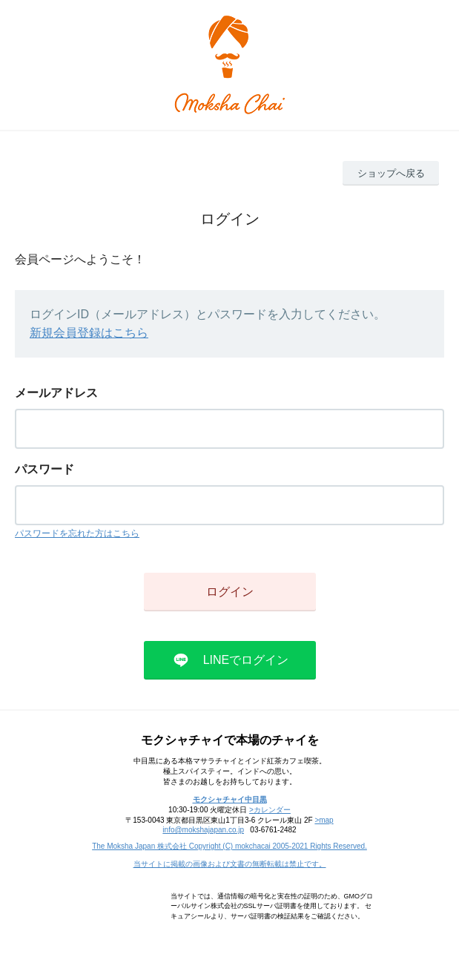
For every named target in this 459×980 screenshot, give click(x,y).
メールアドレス (56, 393)
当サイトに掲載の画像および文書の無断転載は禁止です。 (230, 864)
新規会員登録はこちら (89, 333)
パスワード (44, 469)
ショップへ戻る (391, 173)
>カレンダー (270, 810)
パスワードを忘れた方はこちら (77, 533)
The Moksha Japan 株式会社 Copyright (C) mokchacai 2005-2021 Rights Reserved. (229, 846)
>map (324, 820)
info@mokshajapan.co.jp (203, 830)
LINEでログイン (246, 660)
